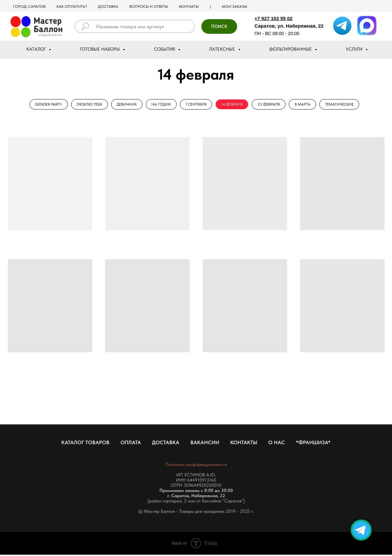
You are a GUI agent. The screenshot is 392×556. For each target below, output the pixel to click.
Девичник (125, 105)
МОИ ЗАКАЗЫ (234, 6)
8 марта (305, 105)
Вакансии (205, 444)
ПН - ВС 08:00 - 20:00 (277, 33)
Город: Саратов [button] (29, 6)
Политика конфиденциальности (196, 466)
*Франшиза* (313, 444)
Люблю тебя (86, 105)
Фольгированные (291, 49)
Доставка (108, 6)
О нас (277, 444)
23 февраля (271, 105)
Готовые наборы (101, 49)
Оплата (131, 444)
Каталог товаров (85, 444)
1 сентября (196, 105)
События (165, 49)
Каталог (37, 49)
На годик (160, 105)
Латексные (223, 49)
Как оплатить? (72, 6)
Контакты (189, 6)
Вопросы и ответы (149, 6)
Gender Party (45, 105)
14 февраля (233, 105)
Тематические (343, 105)
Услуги (355, 49)
